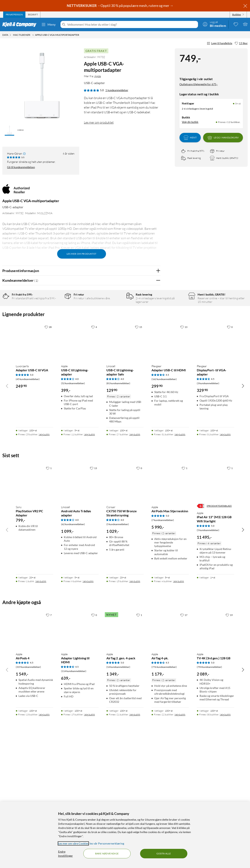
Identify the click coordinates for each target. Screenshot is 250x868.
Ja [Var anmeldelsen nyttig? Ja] (146, 390)
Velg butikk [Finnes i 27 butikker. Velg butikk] (135, 561)
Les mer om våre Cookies (73, 843)
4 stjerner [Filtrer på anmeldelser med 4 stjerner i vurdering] (57, 316)
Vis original (80, 379)
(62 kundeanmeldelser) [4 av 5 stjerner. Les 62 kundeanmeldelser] (73, 651)
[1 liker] (49, 595)
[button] (9, 130)
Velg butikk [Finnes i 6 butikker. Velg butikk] (88, 708)
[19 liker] (229, 741)
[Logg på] (214, 24)
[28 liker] (48, 453)
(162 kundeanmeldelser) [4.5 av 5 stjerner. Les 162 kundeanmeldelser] (164, 506)
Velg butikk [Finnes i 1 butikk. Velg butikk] (41, 708)
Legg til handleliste (220, 43)
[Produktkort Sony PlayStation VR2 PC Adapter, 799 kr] (34, 610)
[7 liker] (49, 741)
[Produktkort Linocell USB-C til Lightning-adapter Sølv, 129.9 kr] (125, 469)
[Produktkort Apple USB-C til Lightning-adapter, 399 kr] (80, 469)
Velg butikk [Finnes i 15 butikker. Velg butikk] (135, 708)
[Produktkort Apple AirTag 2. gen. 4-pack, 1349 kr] (125, 757)
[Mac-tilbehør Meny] (33, 35)
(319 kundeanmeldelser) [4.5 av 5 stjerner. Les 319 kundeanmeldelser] (28, 793)
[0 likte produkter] (236, 24)
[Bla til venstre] (7, 512)
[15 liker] (138, 453)
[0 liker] (230, 453)
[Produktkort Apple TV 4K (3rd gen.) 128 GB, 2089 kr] (216, 757)
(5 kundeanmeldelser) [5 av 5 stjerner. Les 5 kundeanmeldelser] (208, 657)
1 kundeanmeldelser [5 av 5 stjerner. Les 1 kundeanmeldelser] (117, 90)
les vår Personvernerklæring (107, 843)
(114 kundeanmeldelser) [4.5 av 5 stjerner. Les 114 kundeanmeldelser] (74, 798)
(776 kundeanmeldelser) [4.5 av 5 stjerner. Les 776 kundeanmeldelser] (164, 793)
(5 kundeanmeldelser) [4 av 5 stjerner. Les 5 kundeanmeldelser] (118, 651)
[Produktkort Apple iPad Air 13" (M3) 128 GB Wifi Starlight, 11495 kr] (216, 610)
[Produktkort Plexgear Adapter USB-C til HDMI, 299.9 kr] (170, 469)
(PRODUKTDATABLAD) (219, 632)
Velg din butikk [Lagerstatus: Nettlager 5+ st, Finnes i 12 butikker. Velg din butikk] (190, 122)
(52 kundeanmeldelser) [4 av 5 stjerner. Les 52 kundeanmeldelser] (73, 510)
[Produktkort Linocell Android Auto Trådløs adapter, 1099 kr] (80, 610)
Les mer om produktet (99, 122)
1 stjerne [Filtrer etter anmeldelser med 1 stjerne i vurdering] (56, 334)
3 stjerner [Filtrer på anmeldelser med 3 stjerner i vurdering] (57, 322)
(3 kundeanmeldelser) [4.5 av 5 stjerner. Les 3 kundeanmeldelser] (208, 510)
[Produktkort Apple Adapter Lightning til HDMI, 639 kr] (80, 757)
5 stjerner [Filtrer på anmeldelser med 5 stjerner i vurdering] (57, 310)
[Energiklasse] (201, 632)
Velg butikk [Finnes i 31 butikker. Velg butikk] (180, 561)
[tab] (14, 15)
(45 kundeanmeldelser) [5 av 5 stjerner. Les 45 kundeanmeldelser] (28, 506)
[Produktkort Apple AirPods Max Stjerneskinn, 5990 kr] (170, 610)
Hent (190, 138)
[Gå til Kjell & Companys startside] (21, 24)
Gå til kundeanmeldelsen (21, 167)
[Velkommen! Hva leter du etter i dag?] (132, 24)
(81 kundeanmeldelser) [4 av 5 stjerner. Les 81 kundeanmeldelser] (118, 510)
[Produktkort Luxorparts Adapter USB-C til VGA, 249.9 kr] (34, 469)
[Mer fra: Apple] (16, 191)
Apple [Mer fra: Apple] (98, 76)
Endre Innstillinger (66, 854)
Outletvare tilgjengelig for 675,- (199, 84)
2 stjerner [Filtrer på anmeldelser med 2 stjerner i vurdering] (57, 328)
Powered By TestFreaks (144, 402)
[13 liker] (241, 43)
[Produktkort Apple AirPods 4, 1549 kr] (34, 757)
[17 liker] (184, 741)
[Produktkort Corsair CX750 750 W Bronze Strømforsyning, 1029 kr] (125, 610)
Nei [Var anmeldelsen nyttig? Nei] (155, 390)
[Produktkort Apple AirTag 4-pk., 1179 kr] (170, 757)
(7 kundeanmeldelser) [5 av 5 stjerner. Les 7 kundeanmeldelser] (163, 647)
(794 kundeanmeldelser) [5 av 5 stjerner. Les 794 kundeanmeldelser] (209, 793)
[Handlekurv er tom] (245, 24)
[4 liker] (94, 453)
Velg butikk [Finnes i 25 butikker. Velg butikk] (44, 561)
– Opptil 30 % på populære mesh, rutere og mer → (120, 6)
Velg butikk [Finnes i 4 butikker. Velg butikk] (178, 708)
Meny (48, 24)
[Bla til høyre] (243, 512)
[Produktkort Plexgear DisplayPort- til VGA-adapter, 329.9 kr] (216, 469)
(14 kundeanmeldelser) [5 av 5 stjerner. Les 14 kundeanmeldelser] (118, 793)
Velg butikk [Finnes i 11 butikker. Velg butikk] (89, 561)
